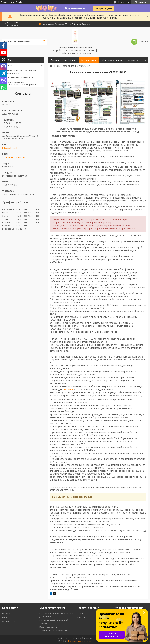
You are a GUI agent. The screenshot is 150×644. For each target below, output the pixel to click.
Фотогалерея (9, 621)
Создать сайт (7, 2)
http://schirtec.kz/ (11, 148)
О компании (88, 60)
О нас (5, 617)
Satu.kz (89, 638)
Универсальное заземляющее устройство (22, 72)
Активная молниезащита (20, 77)
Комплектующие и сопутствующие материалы (21, 83)
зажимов (69, 389)
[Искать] (44, 42)
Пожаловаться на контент (80, 641)
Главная (55, 60)
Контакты (133, 60)
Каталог (8, 65)
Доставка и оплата (112, 60)
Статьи (80, 613)
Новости (81, 617)
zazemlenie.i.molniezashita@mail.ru (16, 157)
